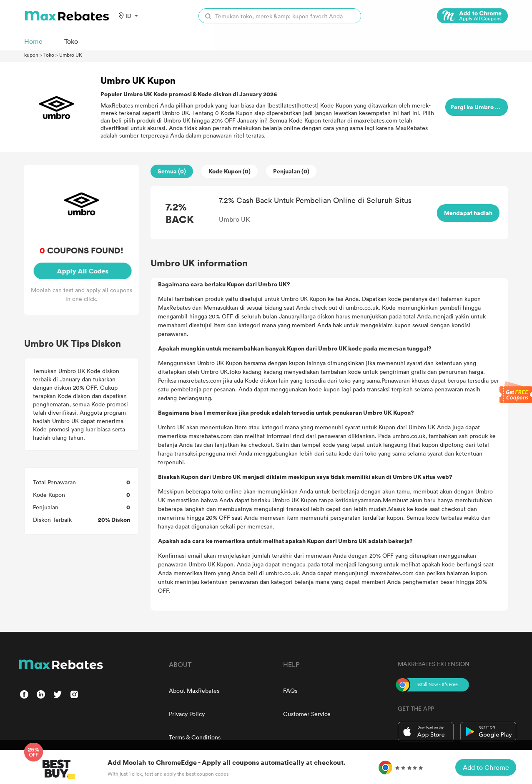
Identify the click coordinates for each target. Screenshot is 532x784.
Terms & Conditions (195, 737)
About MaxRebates (194, 690)
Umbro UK (71, 55)
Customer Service (307, 714)
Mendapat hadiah (468, 213)
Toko (49, 55)
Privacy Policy (187, 714)
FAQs (290, 690)
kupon (31, 55)
